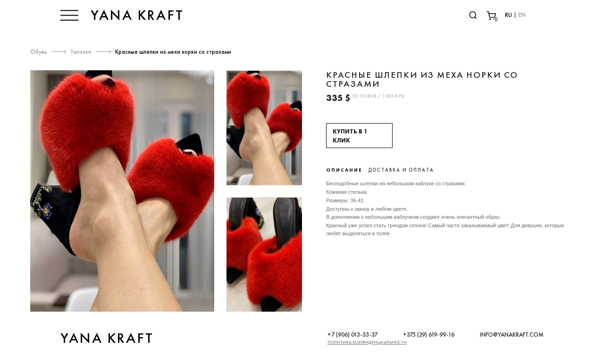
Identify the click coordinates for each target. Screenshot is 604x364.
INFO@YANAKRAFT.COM (512, 335)
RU (508, 15)
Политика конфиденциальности (367, 342)
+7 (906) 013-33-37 (352, 335)
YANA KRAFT (137, 15)
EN (522, 15)
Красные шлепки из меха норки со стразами (173, 52)
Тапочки (81, 52)
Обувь (38, 52)
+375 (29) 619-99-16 (429, 335)
